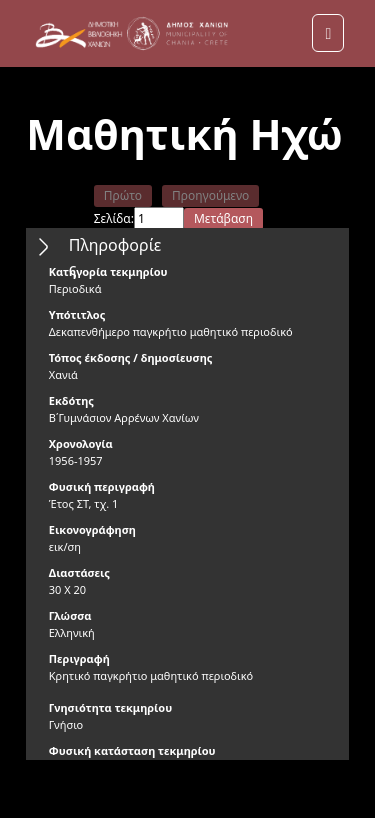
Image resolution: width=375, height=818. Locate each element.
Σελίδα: (114, 218)
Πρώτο (123, 195)
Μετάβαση (223, 218)
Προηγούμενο (210, 195)
